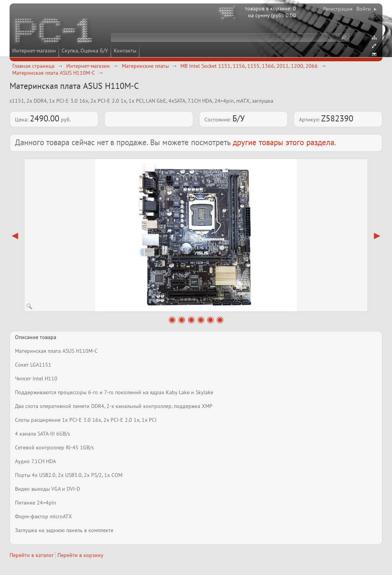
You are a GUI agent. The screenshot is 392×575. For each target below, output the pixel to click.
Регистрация (338, 9)
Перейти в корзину (80, 555)
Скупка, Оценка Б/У (85, 51)
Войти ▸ (367, 9)
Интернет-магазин (34, 51)
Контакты (125, 51)
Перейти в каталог (32, 555)
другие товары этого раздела (283, 142)
